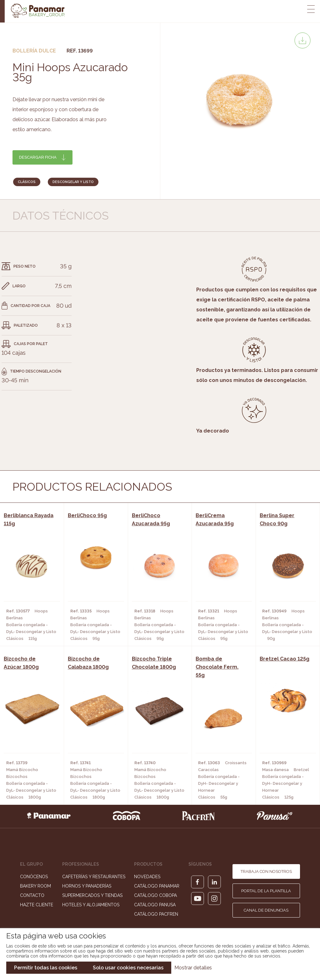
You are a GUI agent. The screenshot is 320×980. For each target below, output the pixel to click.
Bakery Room (35, 886)
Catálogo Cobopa (155, 895)
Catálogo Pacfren (156, 914)
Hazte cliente (37, 905)
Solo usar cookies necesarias (128, 968)
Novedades (147, 877)
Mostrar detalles (193, 968)
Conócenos (34, 877)
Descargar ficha (38, 157)
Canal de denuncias (266, 910)
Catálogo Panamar (157, 886)
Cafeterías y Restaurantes (94, 877)
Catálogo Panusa (155, 905)
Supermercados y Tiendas (92, 895)
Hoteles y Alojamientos (91, 905)
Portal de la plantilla (266, 891)
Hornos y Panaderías (87, 886)
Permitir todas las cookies (46, 968)
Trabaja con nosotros (266, 871)
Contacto (32, 895)
